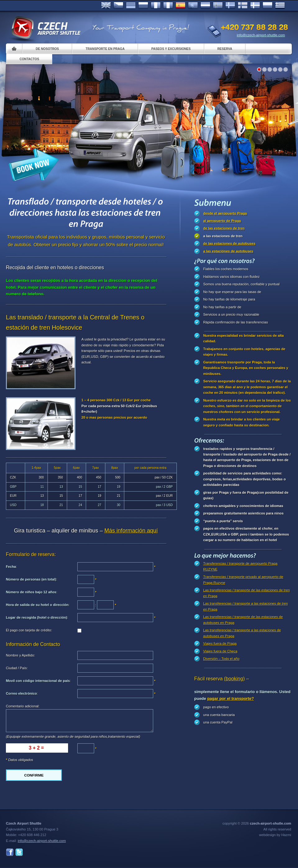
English (106, 6)
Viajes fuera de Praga (220, 643)
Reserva (225, 49)
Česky (118, 6)
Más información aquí (131, 531)
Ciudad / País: (17, 668)
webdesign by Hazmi (275, 835)
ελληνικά (280, 6)
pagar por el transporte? (231, 699)
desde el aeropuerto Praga (225, 213)
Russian (143, 6)
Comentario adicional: (23, 706)
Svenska (230, 6)
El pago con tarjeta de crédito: (29, 630)
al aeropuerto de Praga (222, 221)
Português (193, 6)
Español (181, 6)
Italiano (168, 6)
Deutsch (131, 6)
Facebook (10, 852)
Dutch (205, 6)
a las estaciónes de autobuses (228, 251)
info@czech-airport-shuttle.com (261, 35)
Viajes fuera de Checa (220, 651)
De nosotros (47, 49)
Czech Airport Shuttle (46, 28)
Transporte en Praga (105, 49)
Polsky (268, 6)
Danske (255, 6)
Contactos (29, 59)
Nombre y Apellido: (21, 655)
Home (14, 49)
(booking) (234, 679)
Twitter (19, 852)
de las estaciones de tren (224, 228)
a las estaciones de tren (223, 236)
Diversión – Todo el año (221, 659)
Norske (218, 6)
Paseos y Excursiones (171, 49)
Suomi (243, 6)
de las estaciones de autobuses (229, 243)
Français (156, 6)
